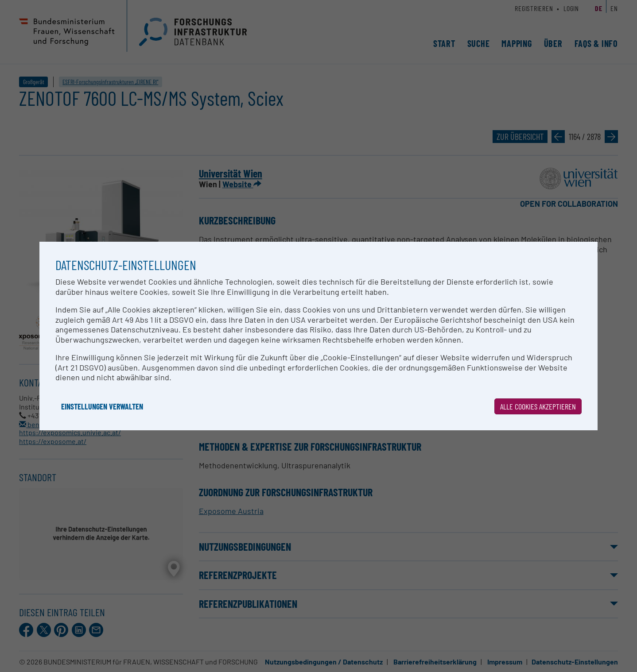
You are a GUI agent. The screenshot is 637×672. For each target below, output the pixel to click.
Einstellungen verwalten (102, 406)
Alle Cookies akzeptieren (538, 406)
